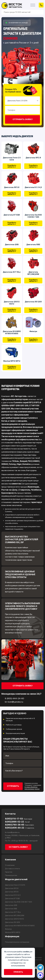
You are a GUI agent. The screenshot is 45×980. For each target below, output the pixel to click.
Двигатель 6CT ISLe (12, 272)
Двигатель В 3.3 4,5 (33, 187)
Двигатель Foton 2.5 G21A (12, 159)
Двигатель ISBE (33, 245)
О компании (10, 865)
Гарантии (9, 872)
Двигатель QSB (12, 245)
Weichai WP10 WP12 (12, 361)
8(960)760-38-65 (19, 825)
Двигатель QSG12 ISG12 (12, 303)
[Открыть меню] (33, 5)
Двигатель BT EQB (12, 215)
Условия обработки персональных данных (32, 788)
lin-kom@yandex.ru (12, 832)
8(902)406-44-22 (20, 828)
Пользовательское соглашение (17, 942)
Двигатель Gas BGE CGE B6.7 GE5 (33, 216)
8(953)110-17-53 (19, 819)
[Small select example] (22, 101)
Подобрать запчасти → (12, 166)
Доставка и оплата (12, 869)
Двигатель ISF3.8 (12, 187)
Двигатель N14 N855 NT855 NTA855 (12, 332)
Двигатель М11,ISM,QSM (33, 273)
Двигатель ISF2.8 (33, 158)
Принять (18, 972)
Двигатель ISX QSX (33, 302)
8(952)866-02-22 (17, 822)
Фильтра (33, 331)
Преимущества (11, 875)
